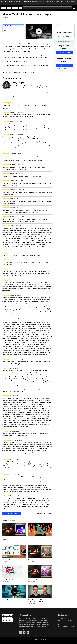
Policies (38, 642)
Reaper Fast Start (7, 600)
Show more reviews (12, 514)
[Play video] (39, 31)
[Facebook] (24, 632)
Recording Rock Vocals (35, 538)
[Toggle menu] (74, 8)
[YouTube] (21, 632)
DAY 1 (6, 30)
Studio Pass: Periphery (35, 580)
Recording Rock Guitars (9, 580)
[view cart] (63, 1)
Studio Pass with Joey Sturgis (37, 560)
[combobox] (47, 8)
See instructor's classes (20, 97)
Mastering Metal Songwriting (11, 560)
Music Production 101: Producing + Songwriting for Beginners (38, 601)
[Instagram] (28, 632)
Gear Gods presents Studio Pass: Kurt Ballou (13, 539)
